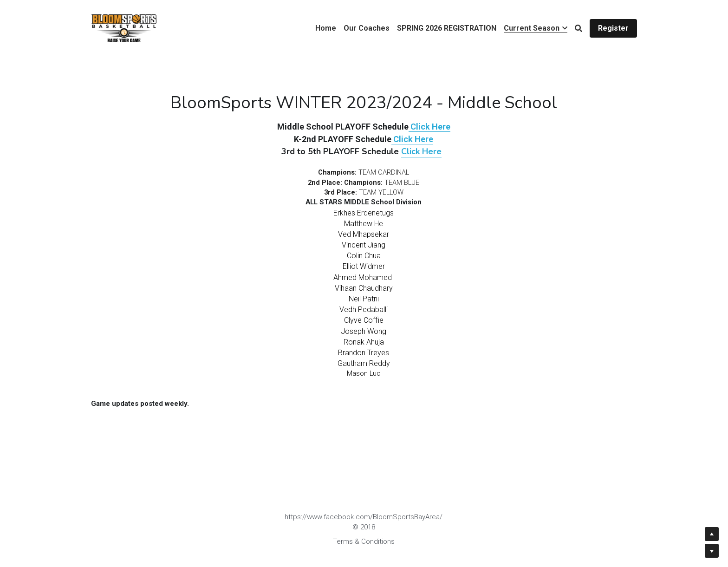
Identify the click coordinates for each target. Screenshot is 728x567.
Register (613, 28)
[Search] (578, 29)
